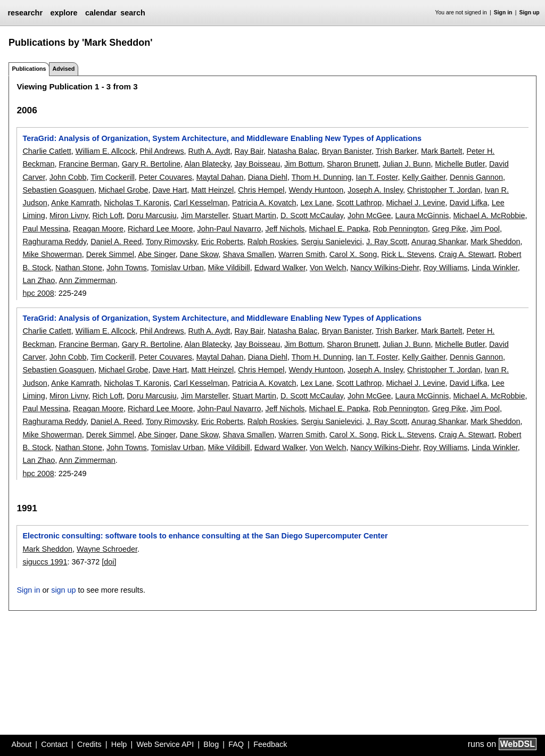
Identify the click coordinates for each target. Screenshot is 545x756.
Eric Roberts (222, 242)
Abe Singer (156, 254)
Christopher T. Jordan (444, 190)
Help (119, 744)
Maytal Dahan (220, 177)
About (22, 744)
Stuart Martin (254, 215)
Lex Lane (316, 203)
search (133, 13)
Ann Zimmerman (87, 280)
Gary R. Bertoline (151, 164)
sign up (63, 590)
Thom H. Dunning (322, 177)
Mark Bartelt (442, 151)
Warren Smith (302, 254)
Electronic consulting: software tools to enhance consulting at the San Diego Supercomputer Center (205, 536)
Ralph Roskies (272, 242)
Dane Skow (199, 254)
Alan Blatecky (207, 164)
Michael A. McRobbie (489, 215)
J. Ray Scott (387, 242)
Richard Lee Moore (160, 229)
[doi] (109, 562)
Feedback (270, 744)
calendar (101, 13)
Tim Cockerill (113, 177)
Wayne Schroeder (107, 549)
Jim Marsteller (205, 215)
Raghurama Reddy (54, 242)
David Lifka (469, 203)
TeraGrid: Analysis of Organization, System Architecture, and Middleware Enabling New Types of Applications (222, 138)
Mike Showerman (52, 254)
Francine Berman (88, 164)
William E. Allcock (106, 151)
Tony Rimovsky (171, 242)
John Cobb (68, 177)
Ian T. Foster (377, 177)
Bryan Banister (347, 151)
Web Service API (165, 744)
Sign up (530, 13)
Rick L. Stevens (408, 254)
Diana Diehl (268, 177)
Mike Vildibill (229, 268)
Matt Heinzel (212, 190)
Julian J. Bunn (407, 164)
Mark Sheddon (496, 242)
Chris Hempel (261, 190)
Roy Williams (445, 268)
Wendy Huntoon (316, 190)
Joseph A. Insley (375, 190)
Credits (89, 744)
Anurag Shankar (439, 242)
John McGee (369, 215)
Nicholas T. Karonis (137, 203)
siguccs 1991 (45, 562)
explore (64, 13)
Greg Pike (449, 229)
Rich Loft (107, 215)
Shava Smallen (248, 254)
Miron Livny (69, 215)
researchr (25, 13)
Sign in (503, 13)
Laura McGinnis (422, 215)
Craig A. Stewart (466, 254)
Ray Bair (249, 151)
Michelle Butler (460, 164)
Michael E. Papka (339, 229)
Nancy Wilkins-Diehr (385, 268)
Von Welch (328, 268)
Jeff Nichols (285, 229)
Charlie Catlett (47, 151)
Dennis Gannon (476, 177)
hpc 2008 (38, 293)
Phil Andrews (162, 151)
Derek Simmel (110, 254)
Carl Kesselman (201, 203)
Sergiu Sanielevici (332, 242)
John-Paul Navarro (229, 229)
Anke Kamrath (75, 203)
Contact (54, 744)
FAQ (236, 744)
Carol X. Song (353, 254)
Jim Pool (485, 229)
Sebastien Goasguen (58, 190)
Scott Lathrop (359, 203)
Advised (63, 69)
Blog (211, 744)
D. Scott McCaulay (312, 215)
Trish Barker (396, 151)
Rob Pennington (401, 229)
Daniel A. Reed (116, 242)
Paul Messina (45, 229)
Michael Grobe (123, 190)
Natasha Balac (293, 151)
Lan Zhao (39, 280)
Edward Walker (280, 268)
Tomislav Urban (177, 268)
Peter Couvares (166, 177)
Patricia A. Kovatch (264, 203)
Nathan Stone (79, 268)
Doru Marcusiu (152, 215)
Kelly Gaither (424, 177)
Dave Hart (170, 190)
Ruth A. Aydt (209, 151)
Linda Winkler (494, 268)
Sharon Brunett (353, 164)
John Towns (127, 268)
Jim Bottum (303, 164)
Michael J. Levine (415, 203)
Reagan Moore (98, 229)
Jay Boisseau (258, 164)
